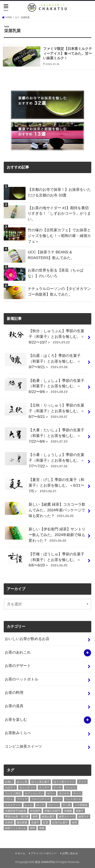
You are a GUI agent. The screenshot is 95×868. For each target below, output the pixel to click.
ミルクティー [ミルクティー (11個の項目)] (13, 805)
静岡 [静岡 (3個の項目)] (33, 828)
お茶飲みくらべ (18, 733)
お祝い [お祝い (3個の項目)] (9, 782)
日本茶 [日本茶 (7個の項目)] (9, 822)
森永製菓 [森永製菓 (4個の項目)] (22, 822)
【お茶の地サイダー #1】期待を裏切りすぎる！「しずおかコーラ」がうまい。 (59, 214)
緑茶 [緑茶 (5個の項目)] (74, 822)
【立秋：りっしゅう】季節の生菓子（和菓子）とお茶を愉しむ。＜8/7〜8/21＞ (45, 411)
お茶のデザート (18, 666)
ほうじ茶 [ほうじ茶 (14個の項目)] (22, 782)
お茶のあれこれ (18, 652)
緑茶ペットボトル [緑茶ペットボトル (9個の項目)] (16, 828)
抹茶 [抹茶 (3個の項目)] (35, 817)
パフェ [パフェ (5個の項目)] (9, 799)
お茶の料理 (14, 693)
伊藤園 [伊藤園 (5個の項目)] (68, 811)
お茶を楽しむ (16, 719)
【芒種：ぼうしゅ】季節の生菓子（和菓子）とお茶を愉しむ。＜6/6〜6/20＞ (45, 560)
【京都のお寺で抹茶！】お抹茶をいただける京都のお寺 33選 (59, 192)
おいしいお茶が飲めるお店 (27, 639)
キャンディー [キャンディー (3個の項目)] (27, 787)
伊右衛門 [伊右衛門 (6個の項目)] (35, 811)
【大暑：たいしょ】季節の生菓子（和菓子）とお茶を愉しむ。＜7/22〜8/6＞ (45, 436)
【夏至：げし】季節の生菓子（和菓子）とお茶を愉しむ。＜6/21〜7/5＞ (45, 485)
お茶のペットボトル (22, 679)
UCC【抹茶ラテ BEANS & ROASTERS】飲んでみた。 (51, 255)
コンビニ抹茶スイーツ (23, 746)
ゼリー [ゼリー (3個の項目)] (51, 793)
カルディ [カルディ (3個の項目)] (10, 787)
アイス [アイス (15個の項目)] (82, 782)
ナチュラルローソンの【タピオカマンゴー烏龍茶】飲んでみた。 (59, 291)
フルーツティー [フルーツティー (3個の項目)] (40, 799)
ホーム (21, 853)
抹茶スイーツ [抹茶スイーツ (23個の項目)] (67, 817)
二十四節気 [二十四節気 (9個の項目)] (81, 805)
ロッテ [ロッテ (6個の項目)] (40, 805)
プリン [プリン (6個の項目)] (57, 799)
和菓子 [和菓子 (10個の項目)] (80, 811)
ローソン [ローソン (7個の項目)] (54, 805)
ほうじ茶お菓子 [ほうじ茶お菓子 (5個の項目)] (40, 782)
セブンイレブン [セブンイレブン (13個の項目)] (34, 793)
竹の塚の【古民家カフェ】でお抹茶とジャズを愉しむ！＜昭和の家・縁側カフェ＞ (59, 236)
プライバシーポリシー (44, 853)
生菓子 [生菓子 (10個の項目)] (35, 822)
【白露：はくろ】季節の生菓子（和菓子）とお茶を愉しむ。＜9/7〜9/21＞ (43, 361)
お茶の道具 (14, 706)
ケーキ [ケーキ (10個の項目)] (57, 787)
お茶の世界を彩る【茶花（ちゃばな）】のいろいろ (56, 273)
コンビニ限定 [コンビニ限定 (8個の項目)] (13, 793)
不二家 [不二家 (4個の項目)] (67, 805)
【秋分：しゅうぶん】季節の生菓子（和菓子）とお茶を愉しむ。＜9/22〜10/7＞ (45, 337)
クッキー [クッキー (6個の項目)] (44, 787)
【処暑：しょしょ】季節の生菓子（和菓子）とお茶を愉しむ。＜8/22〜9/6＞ (45, 386)
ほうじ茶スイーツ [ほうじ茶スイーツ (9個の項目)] (64, 782)
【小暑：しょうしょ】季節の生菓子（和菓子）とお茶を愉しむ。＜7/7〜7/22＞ (45, 460)
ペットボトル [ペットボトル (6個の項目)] (73, 799)
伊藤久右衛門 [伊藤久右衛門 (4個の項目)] (52, 811)
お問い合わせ (70, 853)
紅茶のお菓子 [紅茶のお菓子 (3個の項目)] (60, 822)
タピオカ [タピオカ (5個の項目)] (64, 793)
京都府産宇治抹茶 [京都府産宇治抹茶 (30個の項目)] (16, 811)
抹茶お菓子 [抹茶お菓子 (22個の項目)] (48, 817)
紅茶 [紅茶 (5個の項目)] (46, 822)
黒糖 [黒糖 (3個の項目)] (42, 828)
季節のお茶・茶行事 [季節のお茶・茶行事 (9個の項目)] (17, 817)
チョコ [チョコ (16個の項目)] (77, 793)
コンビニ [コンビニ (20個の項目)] (71, 787)
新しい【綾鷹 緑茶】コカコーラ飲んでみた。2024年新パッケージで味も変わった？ (45, 510)
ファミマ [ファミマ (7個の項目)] (22, 799)
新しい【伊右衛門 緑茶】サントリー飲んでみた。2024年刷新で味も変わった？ (45, 535)
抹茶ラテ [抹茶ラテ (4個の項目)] (84, 817)
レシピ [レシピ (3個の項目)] (29, 805)
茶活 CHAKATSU (45, 862)
